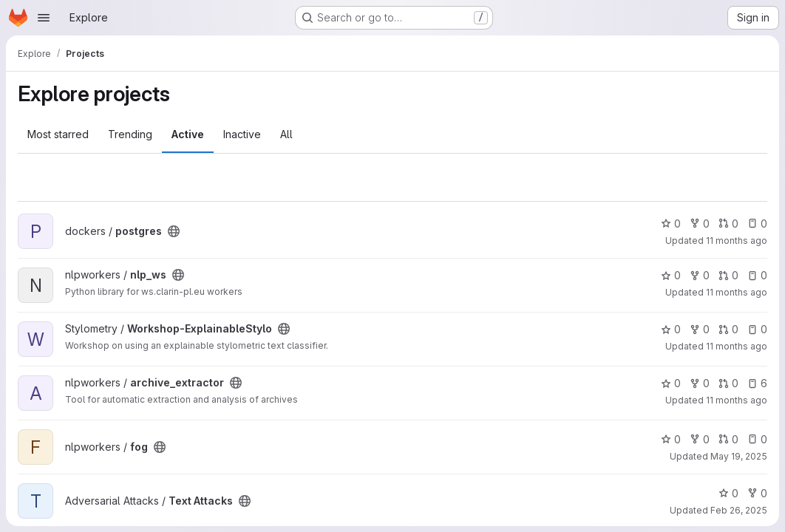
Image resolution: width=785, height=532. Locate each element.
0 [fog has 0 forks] (700, 439)
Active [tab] (188, 134)
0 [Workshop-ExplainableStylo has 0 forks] (700, 329)
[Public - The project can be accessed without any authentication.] (174, 231)
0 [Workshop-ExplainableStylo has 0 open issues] (757, 329)
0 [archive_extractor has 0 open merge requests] (728, 383)
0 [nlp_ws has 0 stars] (671, 275)
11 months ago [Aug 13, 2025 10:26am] (737, 400)
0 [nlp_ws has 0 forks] (700, 275)
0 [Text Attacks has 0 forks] (757, 493)
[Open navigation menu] (44, 18)
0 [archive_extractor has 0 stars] (671, 383)
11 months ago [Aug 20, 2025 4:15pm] (737, 346)
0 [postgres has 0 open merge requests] (728, 224)
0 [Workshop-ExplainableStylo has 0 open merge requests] (728, 329)
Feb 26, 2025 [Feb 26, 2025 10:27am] (739, 510)
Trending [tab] (130, 134)
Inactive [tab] (242, 134)
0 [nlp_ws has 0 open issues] (757, 275)
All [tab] (286, 134)
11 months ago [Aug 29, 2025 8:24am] (737, 241)
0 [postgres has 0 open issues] (757, 224)
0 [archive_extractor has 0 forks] (700, 383)
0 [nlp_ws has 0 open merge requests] (728, 275)
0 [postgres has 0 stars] (671, 224)
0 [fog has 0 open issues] (757, 439)
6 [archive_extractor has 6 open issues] (757, 383)
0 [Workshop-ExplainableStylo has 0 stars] (671, 329)
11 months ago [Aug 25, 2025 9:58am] (737, 292)
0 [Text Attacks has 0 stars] (728, 493)
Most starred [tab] (58, 134)
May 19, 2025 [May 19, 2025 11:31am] (739, 456)
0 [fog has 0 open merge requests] (728, 439)
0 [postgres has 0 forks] (700, 224)
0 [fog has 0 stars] (671, 439)
